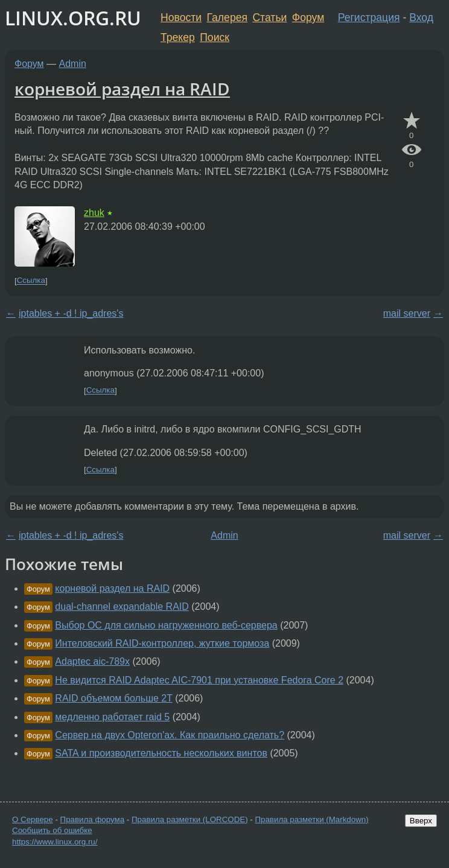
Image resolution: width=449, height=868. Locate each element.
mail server (407, 313)
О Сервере (33, 819)
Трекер (178, 37)
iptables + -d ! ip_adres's (71, 313)
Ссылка (31, 281)
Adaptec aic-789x (92, 661)
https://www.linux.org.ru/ (55, 842)
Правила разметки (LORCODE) (190, 819)
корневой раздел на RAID (122, 89)
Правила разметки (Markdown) (311, 819)
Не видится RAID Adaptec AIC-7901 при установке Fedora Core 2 (199, 680)
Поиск (215, 37)
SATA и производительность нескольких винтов (161, 753)
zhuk (94, 213)
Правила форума (93, 819)
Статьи (269, 17)
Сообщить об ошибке (52, 830)
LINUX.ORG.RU (73, 18)
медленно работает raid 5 (112, 717)
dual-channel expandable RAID (122, 607)
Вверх (421, 821)
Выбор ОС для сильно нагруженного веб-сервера (166, 625)
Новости (181, 17)
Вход (421, 17)
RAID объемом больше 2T (113, 698)
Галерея (227, 17)
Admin (73, 64)
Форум (308, 17)
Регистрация (369, 17)
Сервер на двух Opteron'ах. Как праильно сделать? (170, 735)
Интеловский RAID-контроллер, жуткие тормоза (162, 643)
